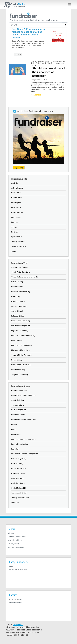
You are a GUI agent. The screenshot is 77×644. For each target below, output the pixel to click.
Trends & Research (51, 61)
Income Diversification (20, 444)
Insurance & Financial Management (25, 454)
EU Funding (16, 296)
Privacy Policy (14, 544)
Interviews (15, 222)
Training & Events (18, 242)
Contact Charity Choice (17, 537)
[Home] (15, 5)
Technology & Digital (19, 493)
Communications (18, 405)
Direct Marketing (17, 287)
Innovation (15, 449)
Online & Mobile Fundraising (22, 355)
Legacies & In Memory (20, 331)
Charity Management (19, 390)
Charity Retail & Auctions (21, 272)
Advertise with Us (15, 540)
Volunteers (15, 503)
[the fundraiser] (34, 16)
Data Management (18, 415)
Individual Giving (17, 316)
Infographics (16, 217)
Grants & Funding (18, 311)
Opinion (41, 61)
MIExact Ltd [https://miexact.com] (18, 625)
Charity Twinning (18, 400)
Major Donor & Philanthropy (46, 63)
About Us (12, 533)
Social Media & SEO (19, 488)
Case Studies (16, 193)
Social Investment (18, 483)
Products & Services (19, 468)
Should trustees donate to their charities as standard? (49, 72)
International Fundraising (21, 321)
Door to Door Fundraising (21, 292)
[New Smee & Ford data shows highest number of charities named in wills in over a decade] (29, 33)
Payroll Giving (16, 360)
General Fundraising (19, 306)
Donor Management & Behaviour (23, 420)
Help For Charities (15, 603)
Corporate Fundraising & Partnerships (25, 277)
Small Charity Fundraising (21, 365)
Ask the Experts (17, 188)
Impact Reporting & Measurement (24, 439)
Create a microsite (15, 599)
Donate (11, 566)
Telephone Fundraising (20, 375)
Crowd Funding (17, 282)
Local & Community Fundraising (23, 336)
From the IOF (16, 207)
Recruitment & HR (18, 473)
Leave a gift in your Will (17, 570)
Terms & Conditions (16, 547)
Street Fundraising (18, 370)
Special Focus (17, 237)
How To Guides (17, 212)
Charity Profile (17, 198)
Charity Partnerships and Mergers (24, 395)
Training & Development (20, 498)
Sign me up (19, 168)
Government (16, 434)
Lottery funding (17, 340)
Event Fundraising (18, 301)
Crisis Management (19, 410)
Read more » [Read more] (37, 95)
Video (13, 251)
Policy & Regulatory (19, 459)
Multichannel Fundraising (21, 350)
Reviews (14, 232)
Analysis (14, 183)
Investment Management (21, 326)
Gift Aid (14, 424)
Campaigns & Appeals (20, 267)
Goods (14, 429)
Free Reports (16, 203)
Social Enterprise (18, 478)
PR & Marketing (17, 464)
